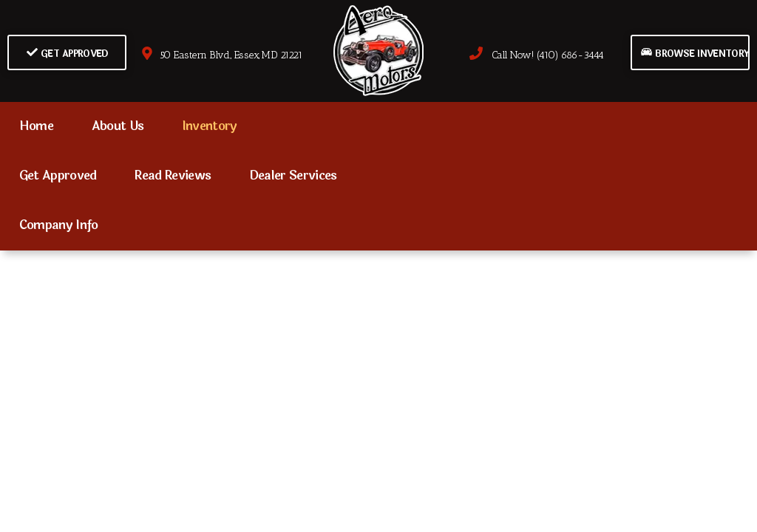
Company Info (59, 225)
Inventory (210, 126)
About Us (118, 126)
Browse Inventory (695, 54)
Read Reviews (173, 176)
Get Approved (68, 54)
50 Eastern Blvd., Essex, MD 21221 (222, 55)
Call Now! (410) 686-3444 (537, 55)
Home (36, 126)
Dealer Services (293, 176)
